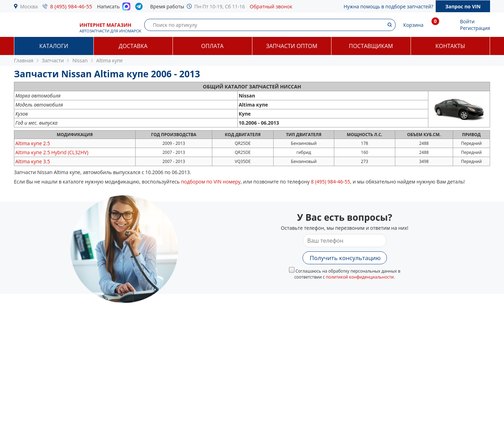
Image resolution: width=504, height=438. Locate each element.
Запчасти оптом (292, 46)
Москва (29, 6)
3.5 (33, 161)
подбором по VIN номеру (211, 182)
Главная (24, 60)
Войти (467, 21)
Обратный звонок (271, 6)
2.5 (33, 143)
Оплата (212, 46)
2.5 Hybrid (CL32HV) (52, 152)
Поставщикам (371, 46)
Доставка (133, 46)
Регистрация (475, 28)
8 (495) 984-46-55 (71, 6)
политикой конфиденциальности (360, 277)
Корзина (413, 25)
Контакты (450, 46)
